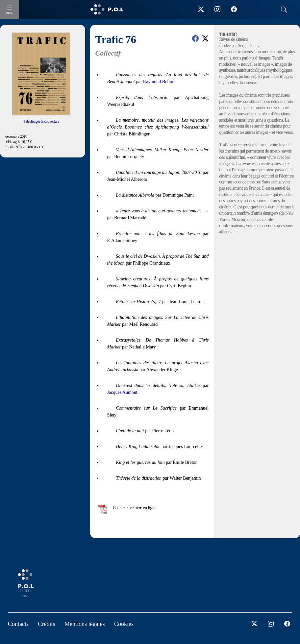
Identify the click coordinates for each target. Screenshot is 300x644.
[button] (195, 38)
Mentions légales (85, 624)
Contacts (18, 624)
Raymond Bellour (160, 82)
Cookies (124, 624)
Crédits (47, 624)
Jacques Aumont (122, 392)
